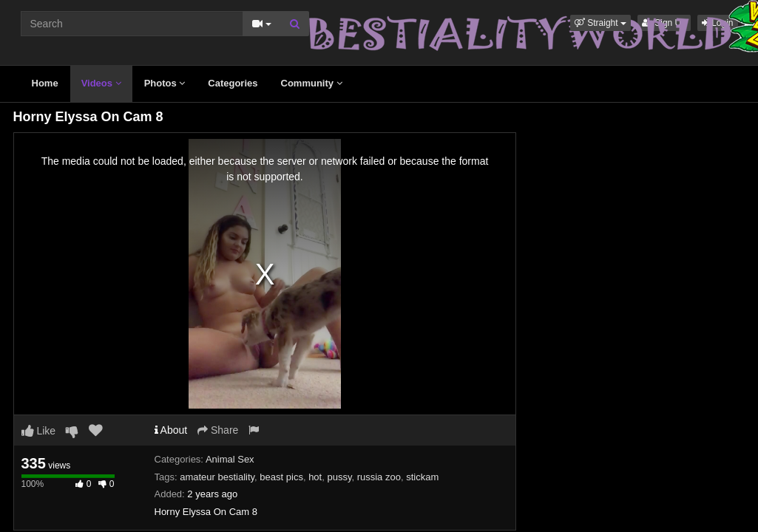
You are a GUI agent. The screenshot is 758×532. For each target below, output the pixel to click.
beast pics (281, 477)
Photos (165, 83)
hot (315, 477)
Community (312, 83)
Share (218, 430)
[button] (600, 23)
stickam (422, 477)
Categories (233, 83)
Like (39, 431)
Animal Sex (230, 459)
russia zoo (379, 477)
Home (45, 83)
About (171, 430)
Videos (101, 83)
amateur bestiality (217, 477)
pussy (339, 477)
